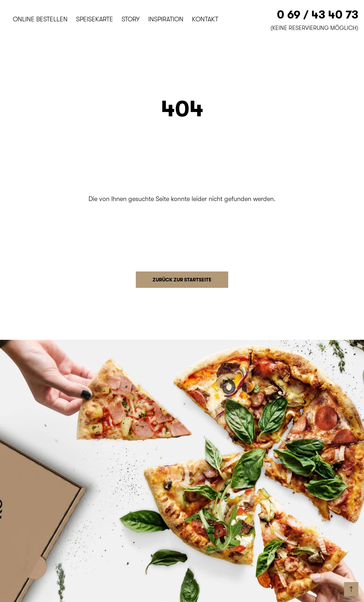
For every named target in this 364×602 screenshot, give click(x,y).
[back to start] (351, 589)
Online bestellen (40, 19)
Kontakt (205, 19)
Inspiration (166, 19)
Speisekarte (95, 19)
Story (131, 19)
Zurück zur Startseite (182, 280)
